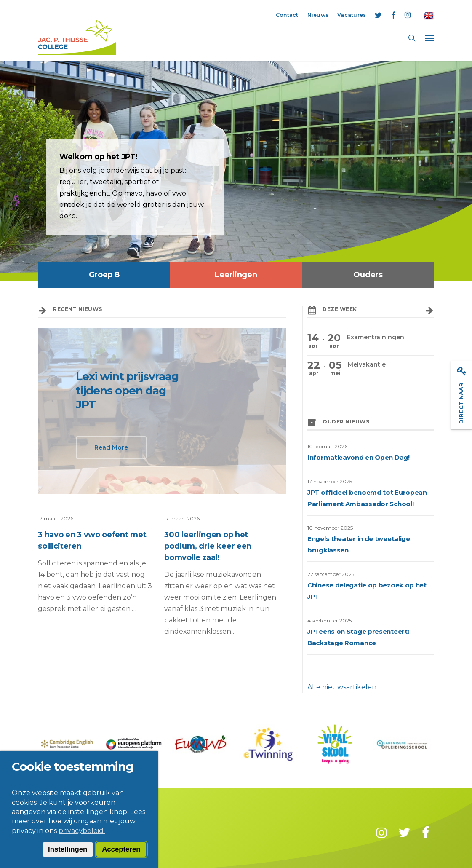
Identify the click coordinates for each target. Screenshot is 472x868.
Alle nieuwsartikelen (342, 687)
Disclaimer (88, 832)
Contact (51, 832)
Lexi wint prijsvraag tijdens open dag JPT (127, 391)
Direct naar (462, 395)
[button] (429, 38)
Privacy (124, 832)
